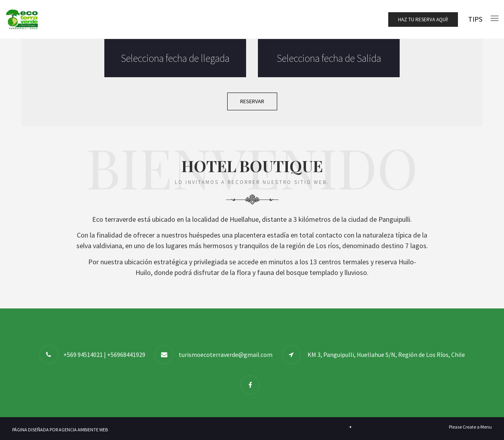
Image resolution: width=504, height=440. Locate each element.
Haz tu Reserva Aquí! (423, 19)
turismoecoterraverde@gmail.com (226, 355)
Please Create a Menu (470, 427)
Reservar (252, 101)
